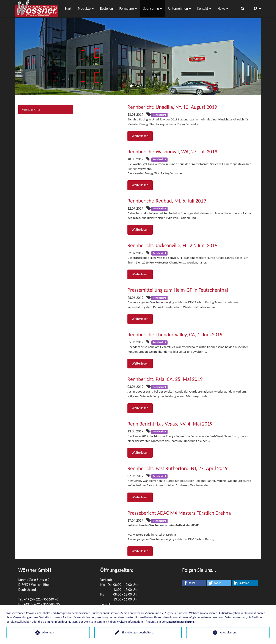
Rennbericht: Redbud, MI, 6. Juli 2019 (167, 201)
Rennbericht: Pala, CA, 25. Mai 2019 (165, 379)
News (223, 9)
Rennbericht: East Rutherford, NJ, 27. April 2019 (177, 468)
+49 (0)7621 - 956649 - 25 (42, 604)
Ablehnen (48, 632)
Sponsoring (152, 9)
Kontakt (204, 9)
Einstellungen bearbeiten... (138, 632)
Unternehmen (180, 9)
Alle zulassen (228, 632)
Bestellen (107, 9)
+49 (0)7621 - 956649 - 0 (41, 599)
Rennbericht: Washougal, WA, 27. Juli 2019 (172, 152)
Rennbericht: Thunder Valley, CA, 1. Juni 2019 (175, 334)
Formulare (128, 9)
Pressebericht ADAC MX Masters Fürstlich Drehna (179, 513)
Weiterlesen (140, 136)
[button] (194, 583)
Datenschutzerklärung (180, 622)
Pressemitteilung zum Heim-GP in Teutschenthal (178, 290)
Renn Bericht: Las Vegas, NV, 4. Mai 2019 (170, 424)
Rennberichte (31, 109)
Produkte (86, 9)
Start (68, 9)
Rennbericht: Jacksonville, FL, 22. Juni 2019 (172, 245)
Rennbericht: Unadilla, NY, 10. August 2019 (172, 107)
